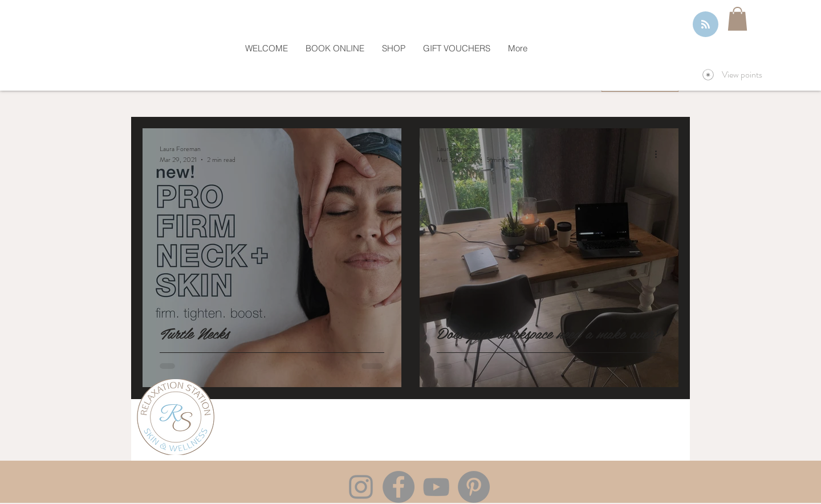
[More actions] (383, 154)
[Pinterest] (474, 487)
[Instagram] (361, 487)
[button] (737, 19)
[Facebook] (399, 487)
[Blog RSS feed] (706, 25)
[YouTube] (436, 487)
